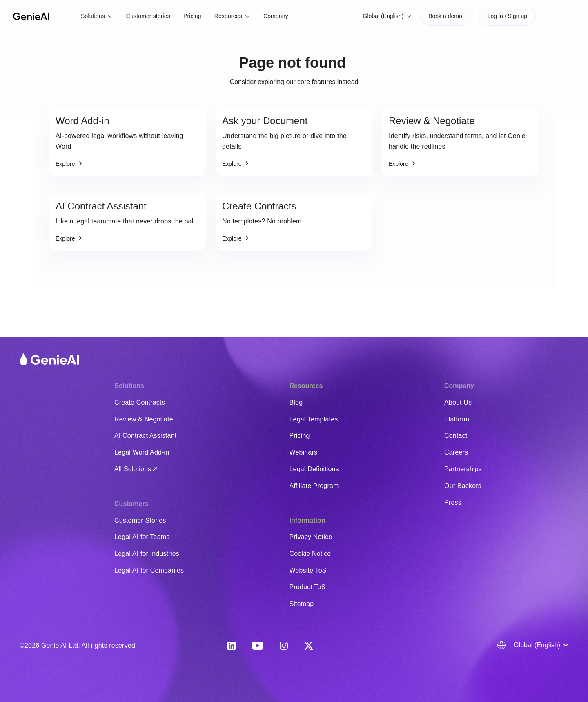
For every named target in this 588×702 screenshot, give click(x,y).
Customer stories (148, 16)
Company (276, 16)
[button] (97, 16)
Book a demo (445, 16)
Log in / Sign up (507, 16)
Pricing (192, 16)
